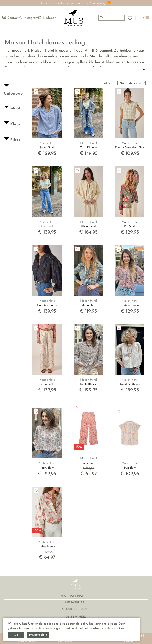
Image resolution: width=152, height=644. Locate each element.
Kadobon (47, 18)
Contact (10, 18)
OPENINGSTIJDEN (75, 609)
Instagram (28, 18)
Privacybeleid (38, 635)
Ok (16, 635)
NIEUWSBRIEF (75, 603)
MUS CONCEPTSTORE (75, 596)
